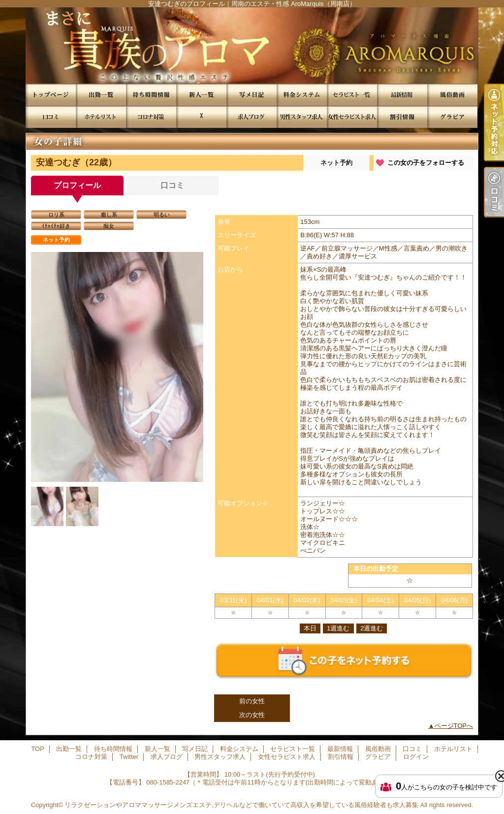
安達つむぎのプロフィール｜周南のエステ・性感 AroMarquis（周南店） (252, 46)
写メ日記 (252, 95)
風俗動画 (452, 95)
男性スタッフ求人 (302, 117)
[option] (117, 405)
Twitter (201, 117)
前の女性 (252, 701)
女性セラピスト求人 (352, 117)
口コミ (51, 117)
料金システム (302, 95)
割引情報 (402, 117)
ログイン (416, 757)
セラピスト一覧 (352, 95)
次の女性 (252, 715)
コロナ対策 (151, 117)
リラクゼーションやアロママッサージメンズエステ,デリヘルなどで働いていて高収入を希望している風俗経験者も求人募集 (241, 805)
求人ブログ (252, 117)
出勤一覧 (101, 95)
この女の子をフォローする (426, 163)
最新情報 (402, 95)
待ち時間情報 (151, 95)
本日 (310, 628)
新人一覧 (201, 95)
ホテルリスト (101, 117)
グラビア (452, 117)
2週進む (372, 628)
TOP (51, 95)
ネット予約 (336, 163)
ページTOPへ (454, 726)
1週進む (338, 628)
